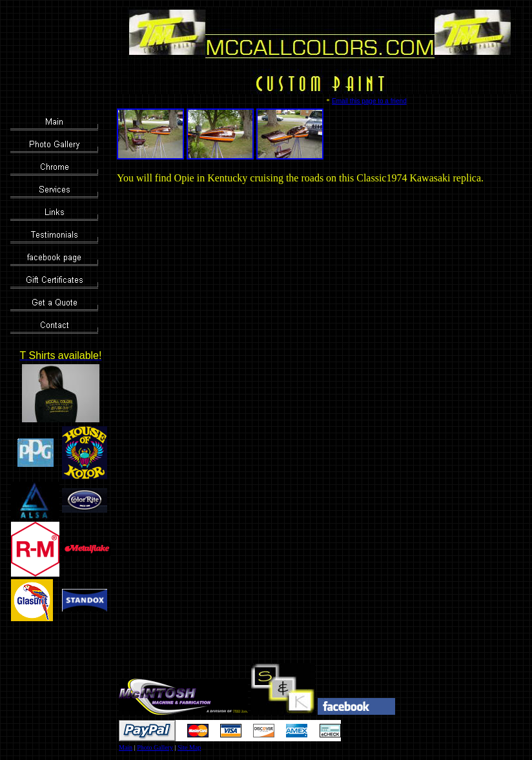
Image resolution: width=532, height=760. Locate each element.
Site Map (189, 747)
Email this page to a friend (369, 101)
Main (126, 747)
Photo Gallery (155, 747)
